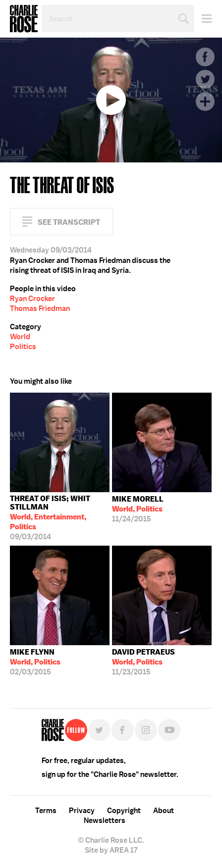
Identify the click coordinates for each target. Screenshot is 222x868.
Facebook (205, 57)
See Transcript (69, 222)
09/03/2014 (60, 518)
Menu (203, 19)
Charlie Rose (24, 19)
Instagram (146, 730)
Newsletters (105, 820)
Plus (205, 102)
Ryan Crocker (32, 299)
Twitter (205, 79)
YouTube (169, 730)
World (20, 337)
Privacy (82, 811)
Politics (23, 347)
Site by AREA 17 (111, 850)
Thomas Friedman (40, 308)
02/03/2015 (35, 662)
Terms (46, 811)
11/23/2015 (143, 662)
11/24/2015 (138, 509)
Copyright (124, 811)
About (164, 811)
